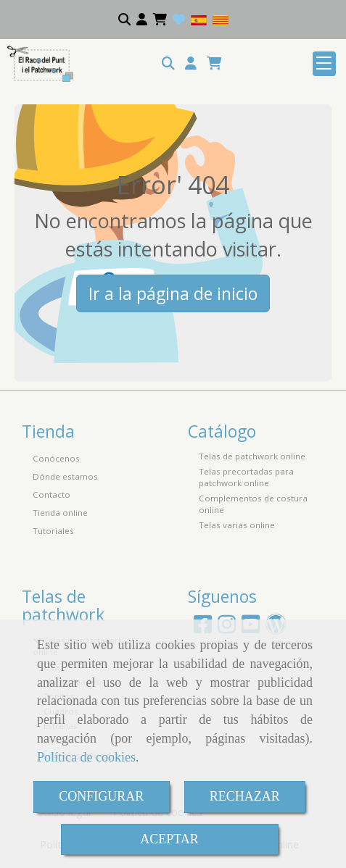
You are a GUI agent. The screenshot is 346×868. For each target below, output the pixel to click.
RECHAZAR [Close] (245, 796)
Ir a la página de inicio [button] (173, 293)
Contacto (52, 494)
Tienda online (60, 513)
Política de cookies (86, 757)
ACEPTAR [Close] (169, 839)
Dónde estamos (65, 476)
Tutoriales (53, 531)
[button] (191, 64)
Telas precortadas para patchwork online (246, 477)
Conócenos (56, 458)
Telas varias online (237, 525)
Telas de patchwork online (252, 456)
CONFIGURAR (101, 796)
